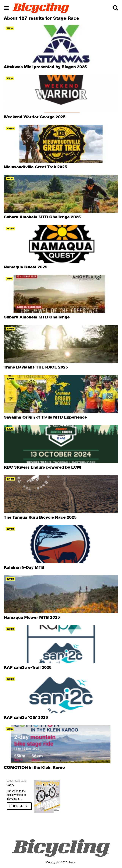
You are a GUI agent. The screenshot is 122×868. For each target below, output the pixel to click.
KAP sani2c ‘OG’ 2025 (26, 717)
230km (10, 329)
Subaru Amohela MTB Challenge (37, 317)
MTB (9, 279)
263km (10, 629)
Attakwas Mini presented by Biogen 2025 (45, 67)
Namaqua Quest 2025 (26, 267)
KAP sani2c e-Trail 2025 (28, 667)
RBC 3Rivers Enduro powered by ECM (42, 467)
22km (10, 429)
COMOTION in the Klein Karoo (34, 767)
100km (10, 128)
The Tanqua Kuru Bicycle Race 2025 (40, 517)
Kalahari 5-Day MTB (24, 567)
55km (10, 729)
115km (10, 479)
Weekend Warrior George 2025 (35, 117)
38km (10, 178)
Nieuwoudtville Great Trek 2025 (35, 167)
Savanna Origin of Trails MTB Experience (45, 417)
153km (10, 229)
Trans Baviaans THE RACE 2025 (36, 367)
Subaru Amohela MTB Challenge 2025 (42, 217)
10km (10, 78)
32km (10, 28)
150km (10, 579)
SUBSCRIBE (19, 806)
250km (10, 529)
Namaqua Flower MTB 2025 (32, 617)
